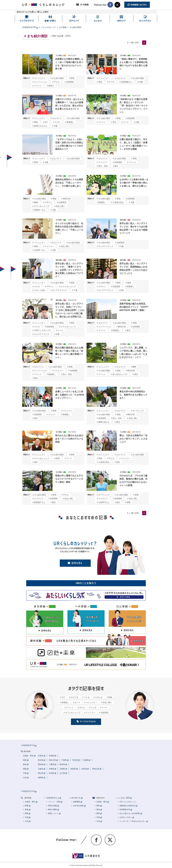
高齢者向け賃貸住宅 (127, 806)
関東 (27, 806)
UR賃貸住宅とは (52, 798)
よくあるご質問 (124, 798)
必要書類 (77, 802)
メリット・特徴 (54, 802)
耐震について (53, 813)
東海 (27, 810)
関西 (27, 813)
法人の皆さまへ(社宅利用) (130, 813)
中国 (27, 817)
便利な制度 (52, 806)
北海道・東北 (30, 802)
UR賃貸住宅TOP (29, 27)
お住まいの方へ (126, 817)
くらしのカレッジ (48, 27)
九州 (27, 821)
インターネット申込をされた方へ (133, 821)
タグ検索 (63, 27)
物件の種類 (52, 810)
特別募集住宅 (125, 810)
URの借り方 (76, 798)
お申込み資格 (78, 806)
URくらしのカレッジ (128, 802)
